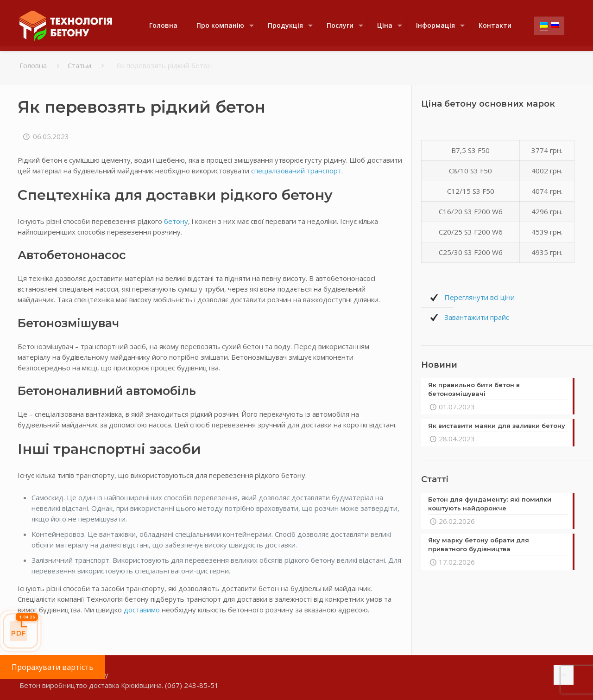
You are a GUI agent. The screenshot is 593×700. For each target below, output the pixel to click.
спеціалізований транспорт (296, 171)
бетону (176, 221)
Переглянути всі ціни (479, 297)
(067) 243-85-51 (192, 685)
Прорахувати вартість (53, 667)
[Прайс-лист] (20, 631)
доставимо (142, 610)
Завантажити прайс (477, 317)
